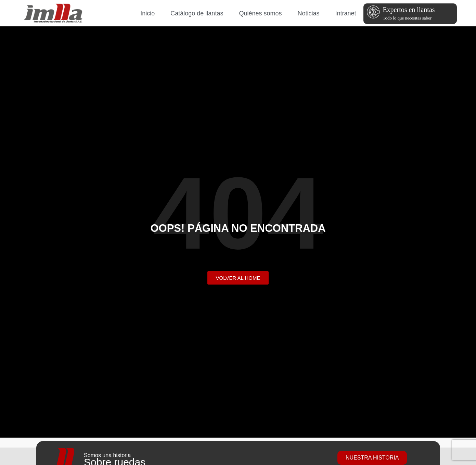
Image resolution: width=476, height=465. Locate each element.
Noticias (308, 13)
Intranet (345, 13)
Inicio (147, 13)
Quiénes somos (260, 13)
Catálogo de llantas (197, 13)
